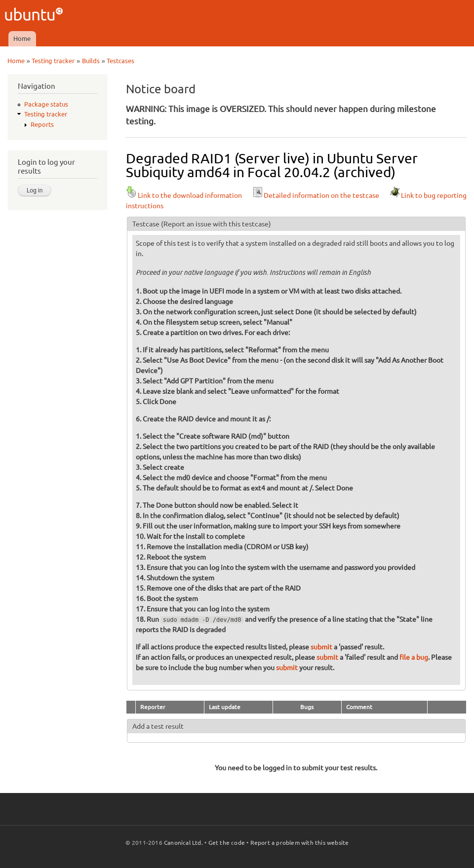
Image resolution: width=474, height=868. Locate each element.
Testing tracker (53, 61)
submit (321, 647)
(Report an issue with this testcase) (216, 224)
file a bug (414, 657)
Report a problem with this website (300, 843)
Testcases (120, 61)
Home (22, 38)
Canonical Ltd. (183, 843)
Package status (46, 104)
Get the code (227, 843)
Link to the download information (184, 195)
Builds (91, 61)
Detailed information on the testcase (316, 195)
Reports (42, 124)
